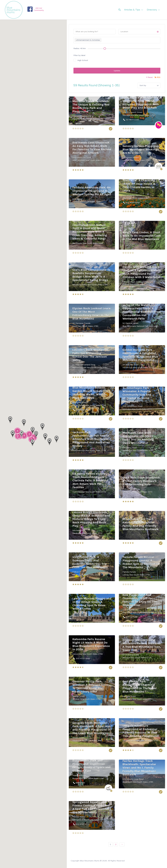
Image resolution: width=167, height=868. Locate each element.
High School (83, 60)
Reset (150, 77)
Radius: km (80, 48)
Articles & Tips (132, 10)
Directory (152, 10)
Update (117, 71)
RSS (159, 77)
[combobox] (117, 40)
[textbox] (103, 40)
